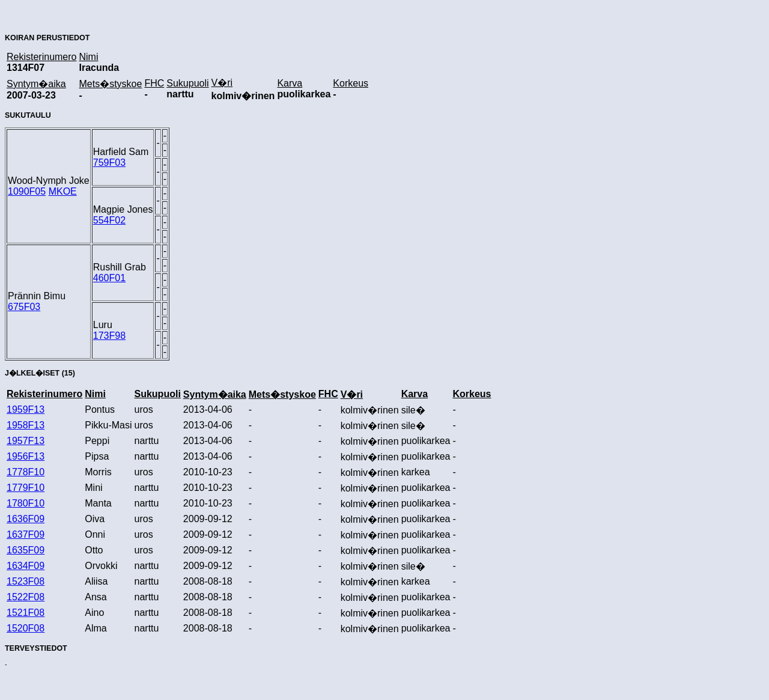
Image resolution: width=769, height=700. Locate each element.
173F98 (109, 336)
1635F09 (26, 550)
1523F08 (26, 581)
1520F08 (26, 628)
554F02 (109, 220)
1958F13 (26, 425)
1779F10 (26, 488)
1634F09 (26, 566)
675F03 (24, 307)
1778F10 (26, 472)
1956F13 (26, 456)
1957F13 (26, 441)
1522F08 (26, 597)
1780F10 (26, 503)
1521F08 (26, 613)
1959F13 (26, 409)
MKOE (63, 191)
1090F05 (27, 191)
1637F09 (26, 534)
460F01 (109, 278)
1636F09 (26, 519)
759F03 (109, 163)
